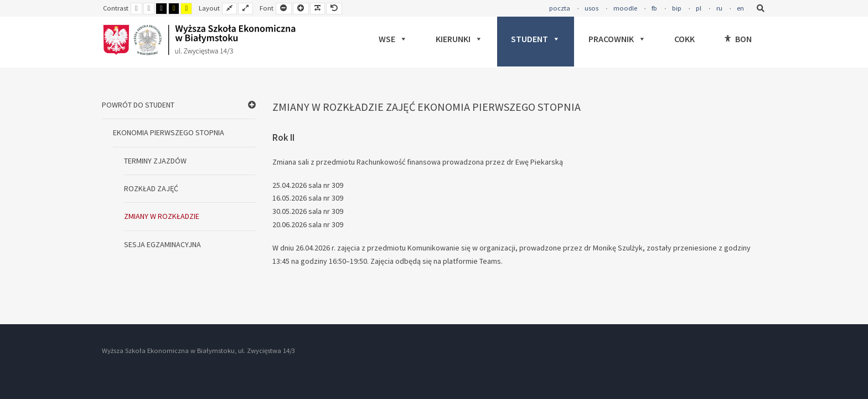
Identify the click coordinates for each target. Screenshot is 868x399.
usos (591, 8)
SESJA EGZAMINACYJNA (162, 244)
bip (677, 8)
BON (743, 39)
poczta (560, 8)
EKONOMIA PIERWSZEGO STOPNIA (169, 132)
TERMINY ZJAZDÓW (155, 161)
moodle (625, 8)
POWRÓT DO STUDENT (138, 105)
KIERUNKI (459, 39)
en (740, 8)
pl (699, 8)
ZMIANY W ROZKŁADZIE (162, 216)
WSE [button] (393, 39)
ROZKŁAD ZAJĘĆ (151, 188)
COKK (684, 39)
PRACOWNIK (617, 39)
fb (654, 8)
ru (719, 8)
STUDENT (536, 39)
